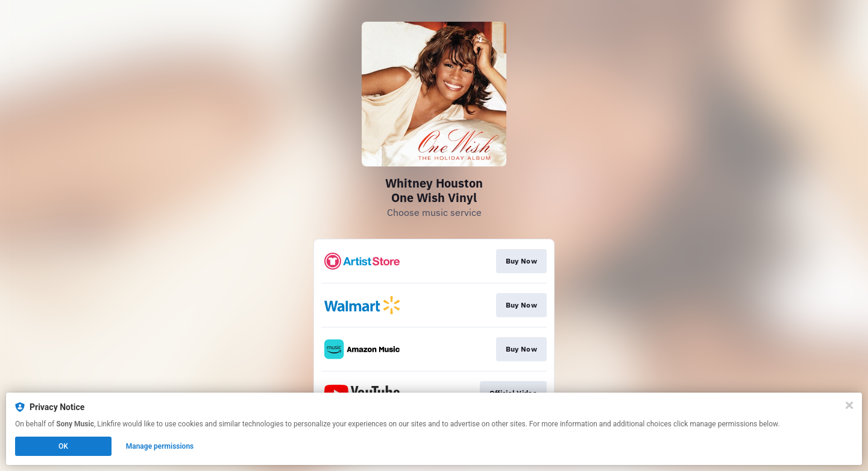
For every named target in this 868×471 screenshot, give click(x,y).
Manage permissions (160, 446)
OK (63, 446)
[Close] (849, 405)
